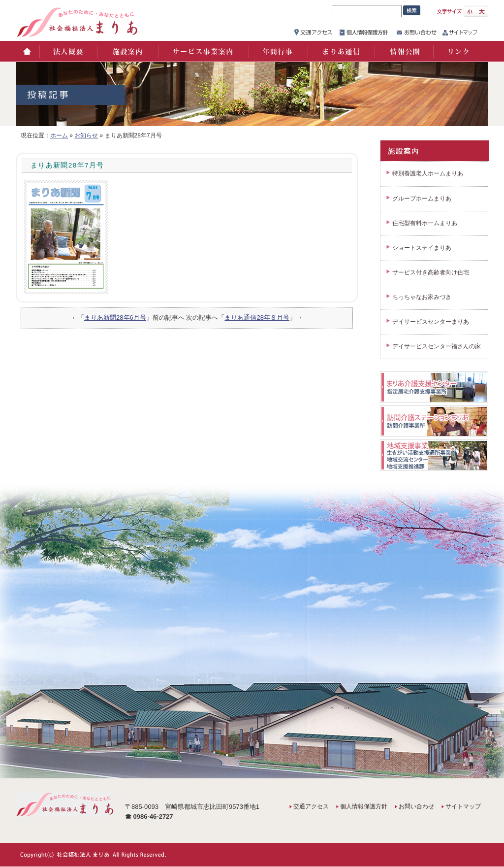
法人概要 (68, 51)
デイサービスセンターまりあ (431, 322)
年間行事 (278, 51)
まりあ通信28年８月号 (257, 317)
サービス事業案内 (203, 51)
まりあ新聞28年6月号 (115, 317)
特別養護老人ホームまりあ (428, 173)
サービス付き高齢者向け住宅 (431, 272)
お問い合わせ (416, 806)
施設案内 (127, 51)
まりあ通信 (341, 51)
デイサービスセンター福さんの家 (437, 346)
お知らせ (86, 135)
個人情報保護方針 (364, 806)
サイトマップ (463, 806)
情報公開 (404, 51)
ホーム (27, 51)
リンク (461, 51)
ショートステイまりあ (422, 248)
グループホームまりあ (422, 199)
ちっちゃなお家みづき (422, 297)
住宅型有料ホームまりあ (425, 223)
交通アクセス (311, 806)
